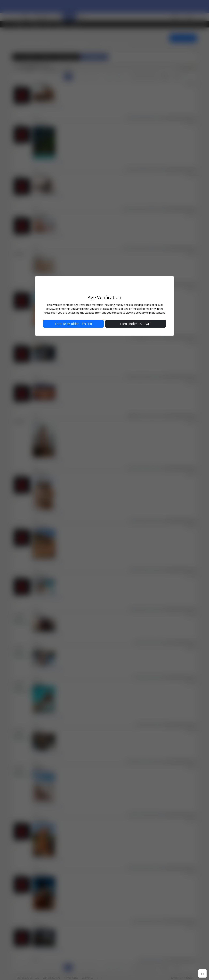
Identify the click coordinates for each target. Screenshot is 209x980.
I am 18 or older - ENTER (73, 324)
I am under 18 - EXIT (136, 324)
